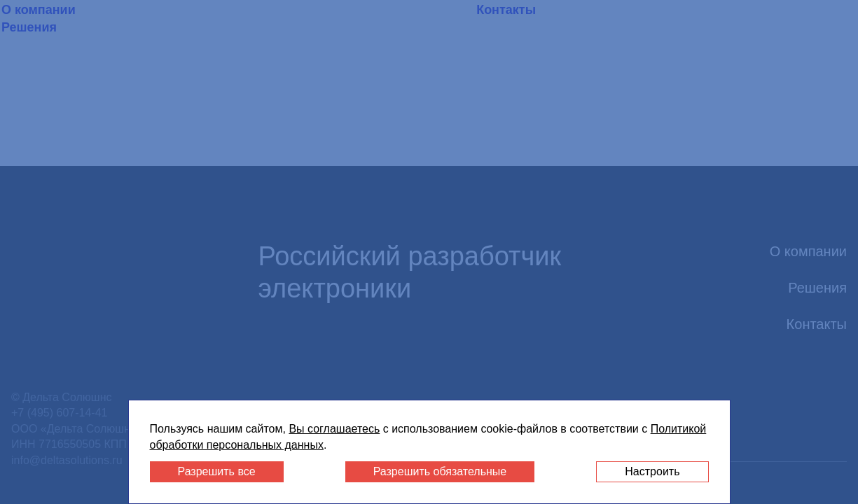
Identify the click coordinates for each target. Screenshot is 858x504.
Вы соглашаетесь (334, 429)
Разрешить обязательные (440, 471)
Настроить (652, 471)
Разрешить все (217, 471)
